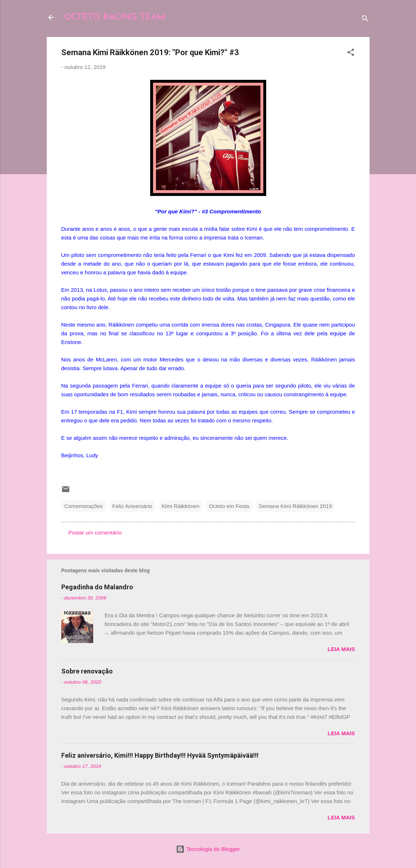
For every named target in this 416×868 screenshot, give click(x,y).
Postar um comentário (95, 533)
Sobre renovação (87, 671)
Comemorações (84, 506)
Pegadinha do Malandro (97, 587)
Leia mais (341, 649)
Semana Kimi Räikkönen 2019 (295, 506)
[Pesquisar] (365, 20)
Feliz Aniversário (132, 506)
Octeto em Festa (229, 506)
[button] (351, 54)
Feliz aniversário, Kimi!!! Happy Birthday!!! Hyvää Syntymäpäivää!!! (160, 755)
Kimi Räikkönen (181, 506)
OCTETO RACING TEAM (115, 17)
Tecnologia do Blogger (208, 849)
